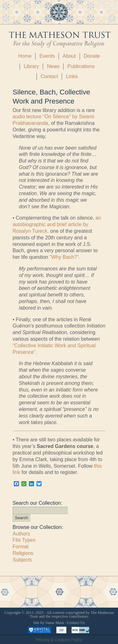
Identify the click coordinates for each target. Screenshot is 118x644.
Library (31, 66)
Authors (21, 534)
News (53, 66)
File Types (24, 540)
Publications (81, 66)
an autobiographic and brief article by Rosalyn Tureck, (57, 224)
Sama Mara (55, 623)
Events (47, 56)
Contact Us (76, 623)
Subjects (22, 560)
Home (25, 56)
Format (21, 547)
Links (72, 76)
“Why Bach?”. (65, 257)
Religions (23, 553)
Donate (92, 56)
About (69, 56)
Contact (49, 76)
